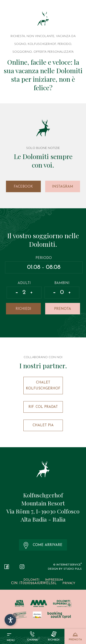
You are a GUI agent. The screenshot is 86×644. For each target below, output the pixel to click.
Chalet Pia (43, 425)
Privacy (69, 583)
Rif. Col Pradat (43, 407)
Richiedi (23, 309)
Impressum (54, 580)
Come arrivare (43, 545)
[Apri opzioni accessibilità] (10, 620)
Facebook (23, 187)
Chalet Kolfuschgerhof (43, 386)
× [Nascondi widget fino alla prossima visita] (15, 615)
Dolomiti (31, 580)
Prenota (63, 309)
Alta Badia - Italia (43, 519)
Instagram (63, 187)
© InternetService (67, 565)
